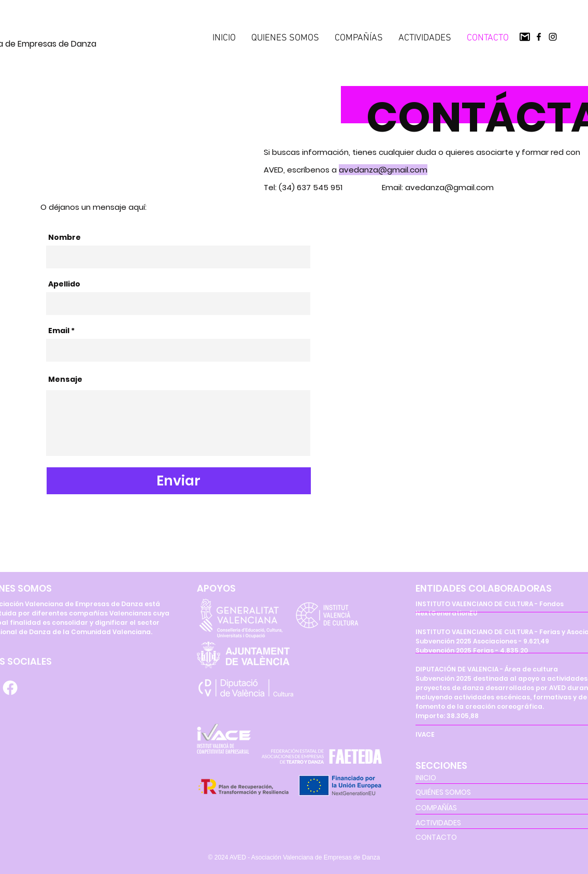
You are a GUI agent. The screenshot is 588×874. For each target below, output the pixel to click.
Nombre (64, 237)
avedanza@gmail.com (383, 170)
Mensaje (65, 379)
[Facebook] (539, 37)
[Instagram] (553, 37)
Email (59, 331)
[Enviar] (179, 481)
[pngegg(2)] (525, 37)
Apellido (64, 284)
